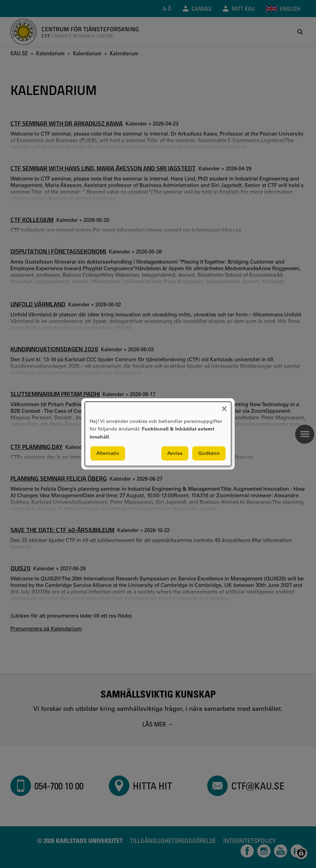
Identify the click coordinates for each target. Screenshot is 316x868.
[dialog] (158, 434)
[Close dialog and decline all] (224, 406)
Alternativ (108, 453)
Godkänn (209, 453)
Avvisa (175, 453)
